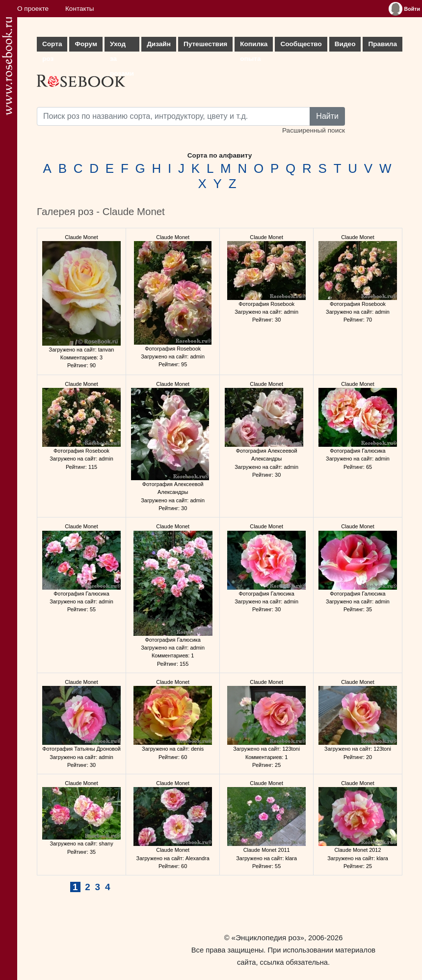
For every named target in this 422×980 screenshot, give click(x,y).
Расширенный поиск (314, 130)
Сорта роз (52, 46)
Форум (86, 44)
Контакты (80, 9)
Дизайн (159, 44)
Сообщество (301, 44)
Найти (327, 116)
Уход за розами (122, 46)
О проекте (33, 9)
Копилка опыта (254, 46)
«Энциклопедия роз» (268, 938)
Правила (382, 44)
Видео (345, 44)
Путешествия (205, 44)
